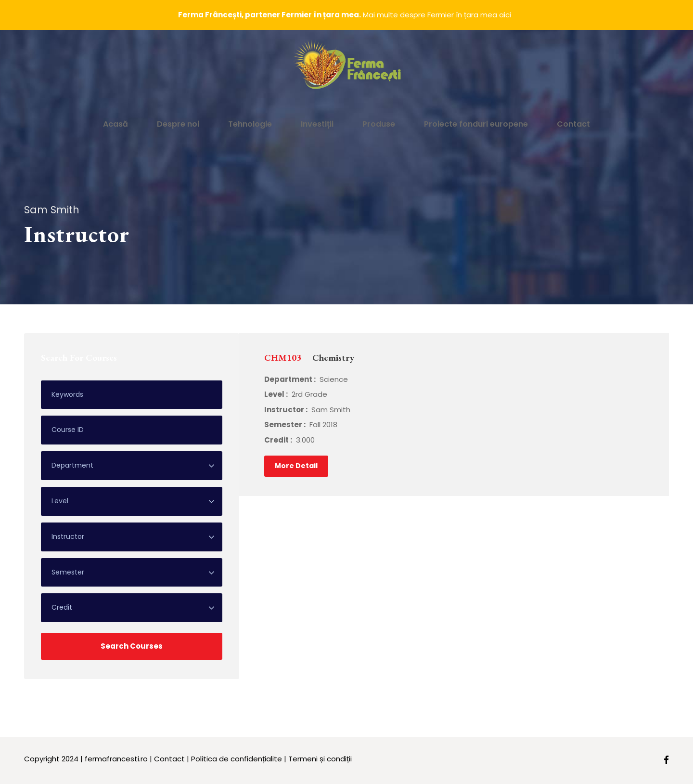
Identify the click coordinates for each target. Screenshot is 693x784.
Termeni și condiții (320, 759)
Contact (573, 124)
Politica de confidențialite (237, 759)
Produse (379, 124)
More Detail (296, 466)
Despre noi (178, 124)
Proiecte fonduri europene (476, 124)
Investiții (317, 124)
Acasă (115, 124)
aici (505, 15)
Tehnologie (250, 124)
